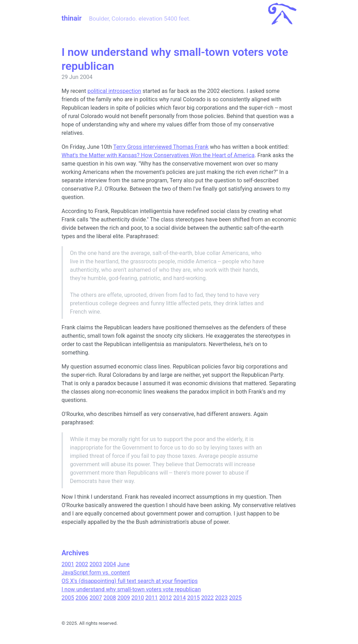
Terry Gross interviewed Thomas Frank (161, 147)
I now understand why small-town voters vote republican (131, 589)
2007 (96, 598)
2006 (82, 598)
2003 (96, 564)
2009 (124, 598)
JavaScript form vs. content (96, 573)
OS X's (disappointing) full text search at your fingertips (130, 581)
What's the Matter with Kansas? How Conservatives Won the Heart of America (158, 155)
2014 (180, 598)
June (124, 564)
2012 (166, 598)
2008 (110, 598)
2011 (152, 598)
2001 (68, 564)
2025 (235, 598)
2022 (207, 598)
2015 (193, 598)
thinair (71, 18)
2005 (68, 598)
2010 (138, 598)
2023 (221, 598)
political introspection (114, 91)
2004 (110, 564)
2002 (82, 564)
